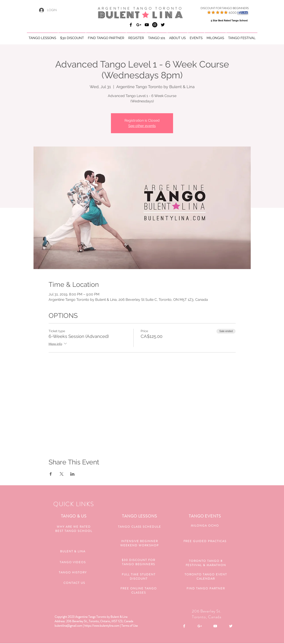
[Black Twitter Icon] (163, 25)
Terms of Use (130, 626)
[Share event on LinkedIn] (72, 474)
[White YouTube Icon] (215, 626)
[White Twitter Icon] (231, 626)
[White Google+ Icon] (200, 626)
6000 (233, 13)
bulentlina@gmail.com (68, 626)
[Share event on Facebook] (51, 474)
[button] (42, 36)
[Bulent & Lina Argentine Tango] (131, 25)
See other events (142, 126)
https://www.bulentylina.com (102, 626)
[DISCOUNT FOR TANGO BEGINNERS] (219, 8)
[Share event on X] (62, 474)
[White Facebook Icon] (184, 626)
